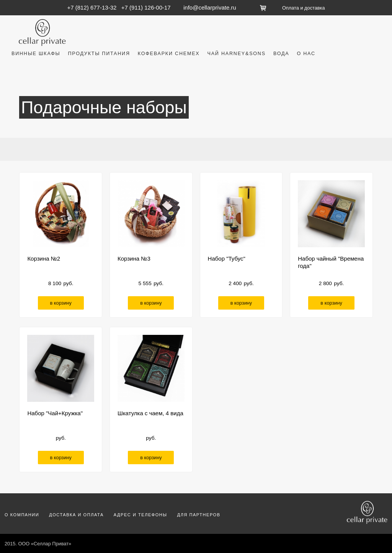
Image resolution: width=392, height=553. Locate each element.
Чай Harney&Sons (237, 54)
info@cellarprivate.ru (210, 7)
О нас (306, 54)
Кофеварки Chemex (169, 54)
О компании (22, 515)
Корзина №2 (44, 259)
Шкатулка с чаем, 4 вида (150, 413)
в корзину (61, 303)
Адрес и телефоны (140, 515)
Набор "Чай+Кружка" (55, 413)
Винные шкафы (36, 54)
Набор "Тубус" (227, 259)
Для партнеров (199, 515)
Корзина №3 (134, 259)
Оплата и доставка (303, 8)
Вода (281, 54)
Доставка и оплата (76, 515)
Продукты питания (99, 54)
